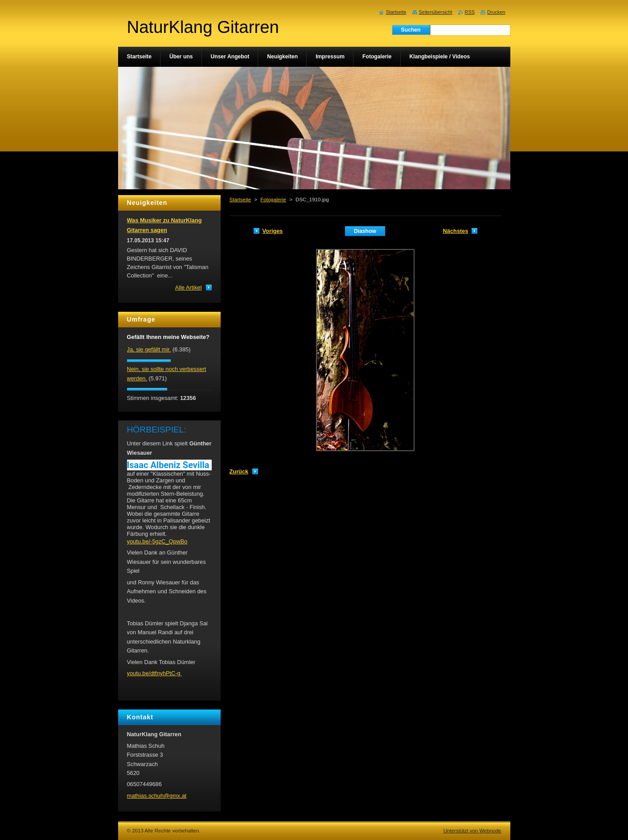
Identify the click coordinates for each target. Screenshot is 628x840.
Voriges (273, 231)
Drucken (496, 12)
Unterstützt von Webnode (472, 831)
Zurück (239, 471)
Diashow (365, 231)
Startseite (240, 200)
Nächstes (456, 231)
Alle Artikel (189, 287)
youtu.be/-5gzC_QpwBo (157, 541)
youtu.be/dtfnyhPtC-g (155, 673)
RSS (470, 12)
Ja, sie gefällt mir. (149, 349)
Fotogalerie (273, 200)
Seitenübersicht (436, 12)
